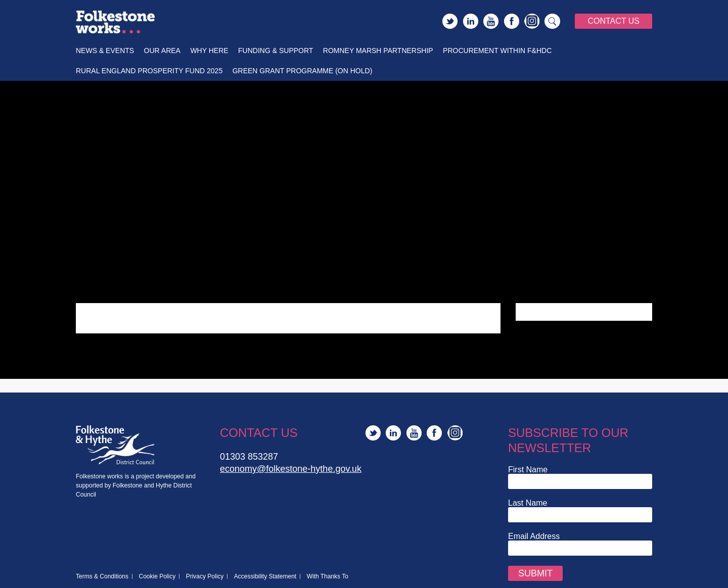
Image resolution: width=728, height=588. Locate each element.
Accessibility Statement (265, 576)
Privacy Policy (205, 576)
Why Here (209, 51)
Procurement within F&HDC (497, 51)
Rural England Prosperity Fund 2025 (149, 71)
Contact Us (613, 21)
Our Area (162, 51)
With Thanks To (328, 576)
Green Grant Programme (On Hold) (303, 71)
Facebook (512, 21)
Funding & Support (276, 51)
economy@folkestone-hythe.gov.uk (291, 469)
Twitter (450, 21)
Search (553, 21)
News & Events (105, 51)
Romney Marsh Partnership (378, 51)
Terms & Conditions (102, 576)
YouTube (491, 21)
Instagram (532, 21)
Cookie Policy (157, 576)
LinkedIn (471, 21)
